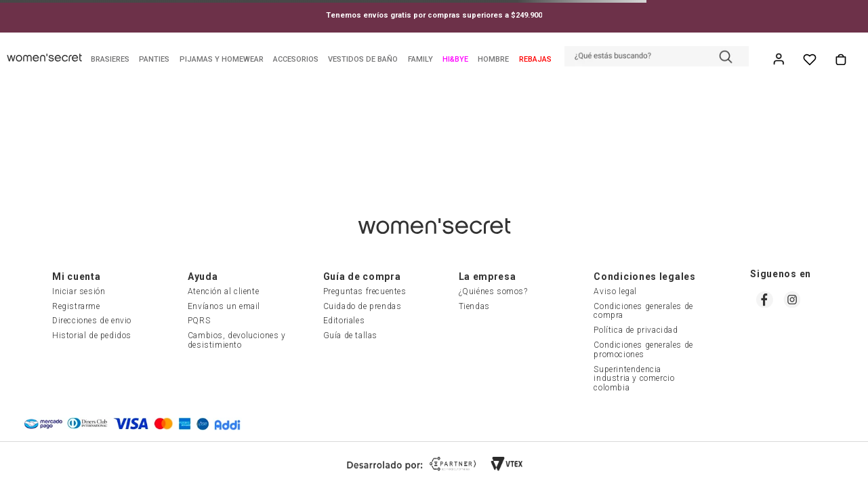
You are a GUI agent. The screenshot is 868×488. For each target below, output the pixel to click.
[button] (657, 58)
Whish (810, 60)
